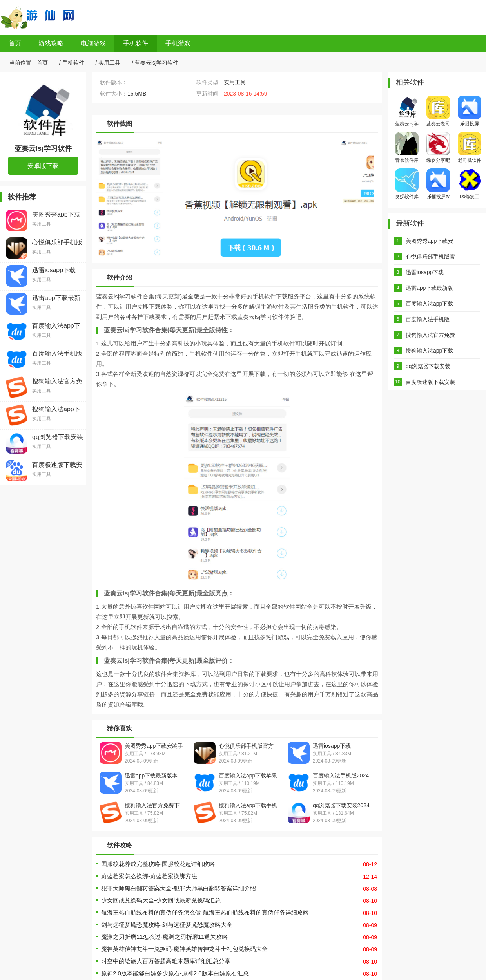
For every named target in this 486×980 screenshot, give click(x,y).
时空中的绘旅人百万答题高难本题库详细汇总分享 (166, 961)
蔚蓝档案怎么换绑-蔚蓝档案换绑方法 (149, 876)
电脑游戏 (93, 43)
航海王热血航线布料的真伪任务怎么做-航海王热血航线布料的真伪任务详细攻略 (205, 912)
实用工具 (109, 63)
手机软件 (136, 43)
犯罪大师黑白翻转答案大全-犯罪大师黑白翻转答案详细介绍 (179, 888)
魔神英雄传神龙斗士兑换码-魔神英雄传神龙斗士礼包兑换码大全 (184, 949)
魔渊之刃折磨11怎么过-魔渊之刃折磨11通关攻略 (164, 937)
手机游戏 (178, 43)
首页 (15, 43)
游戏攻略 (51, 43)
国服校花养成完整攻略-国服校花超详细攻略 (158, 864)
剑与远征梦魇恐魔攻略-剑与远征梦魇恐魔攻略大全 (167, 925)
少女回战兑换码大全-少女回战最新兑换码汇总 (161, 900)
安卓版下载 (43, 166)
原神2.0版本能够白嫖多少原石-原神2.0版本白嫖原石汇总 (175, 973)
